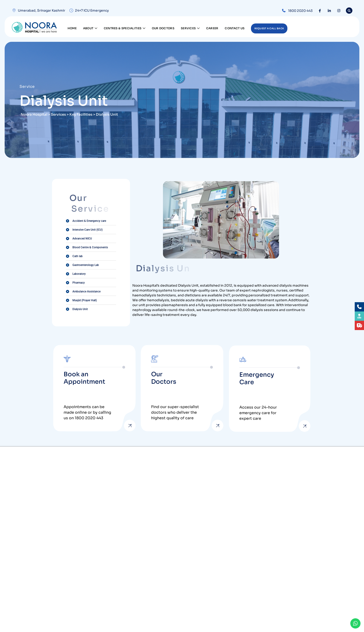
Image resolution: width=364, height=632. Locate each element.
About (90, 28)
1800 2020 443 (300, 11)
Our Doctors (163, 28)
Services (190, 28)
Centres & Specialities (125, 28)
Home (72, 28)
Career (212, 28)
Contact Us (235, 28)
